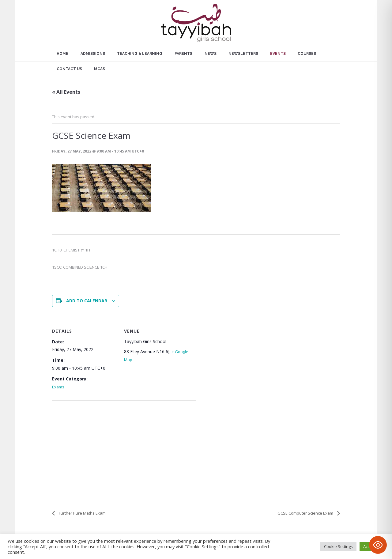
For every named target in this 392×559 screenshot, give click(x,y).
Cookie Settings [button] (338, 546)
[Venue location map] (84, 452)
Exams (58, 387)
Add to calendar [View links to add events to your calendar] (87, 301)
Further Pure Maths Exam (82, 513)
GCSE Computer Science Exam (306, 513)
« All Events (66, 92)
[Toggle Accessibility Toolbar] (378, 545)
